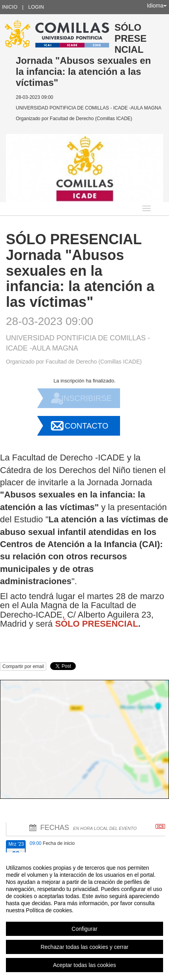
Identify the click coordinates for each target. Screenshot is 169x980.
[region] (84, 916)
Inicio (10, 7)
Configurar (84, 929)
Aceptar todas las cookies (84, 965)
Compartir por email (23, 666)
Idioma (157, 6)
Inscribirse (86, 398)
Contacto (86, 426)
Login (36, 7)
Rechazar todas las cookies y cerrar (85, 947)
